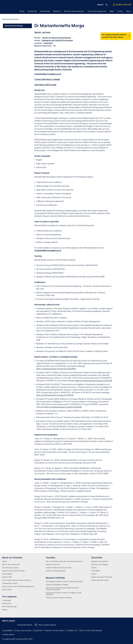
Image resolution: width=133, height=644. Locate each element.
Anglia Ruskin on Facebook (4, 625)
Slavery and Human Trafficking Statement (18, 586)
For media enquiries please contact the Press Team (114, 36)
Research (57, 11)
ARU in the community (11, 565)
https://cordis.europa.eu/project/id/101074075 (56, 369)
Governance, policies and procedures (16, 580)
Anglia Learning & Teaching (102, 577)
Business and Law (53, 565)
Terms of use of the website (90, 631)
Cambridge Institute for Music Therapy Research (65, 582)
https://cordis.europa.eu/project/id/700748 (55, 395)
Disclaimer (38, 631)
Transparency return (10, 583)
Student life (32, 11)
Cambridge (6, 600)
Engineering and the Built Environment (57, 41)
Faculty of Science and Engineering (57, 38)
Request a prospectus (100, 561)
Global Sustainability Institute (57, 585)
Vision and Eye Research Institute (59, 598)
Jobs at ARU (7, 590)
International (45, 11)
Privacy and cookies (23, 631)
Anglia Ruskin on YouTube (14, 625)
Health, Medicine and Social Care (59, 568)
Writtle (5, 610)
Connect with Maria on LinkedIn (47, 79)
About (128, 11)
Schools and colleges (99, 565)
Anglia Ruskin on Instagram (7, 625)
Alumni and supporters (97, 11)
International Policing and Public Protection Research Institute (63, 589)
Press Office (96, 571)
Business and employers (74, 11)
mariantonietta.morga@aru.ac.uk (48, 74)
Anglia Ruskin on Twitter (10, 625)
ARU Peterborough (9, 607)
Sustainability (7, 574)
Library (94, 574)
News (112, 11)
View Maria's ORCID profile (45, 85)
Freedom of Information (54, 631)
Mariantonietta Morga (14, 26)
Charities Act (72, 631)
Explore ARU (7, 577)
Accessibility (7, 631)
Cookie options (8, 635)
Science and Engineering (56, 571)
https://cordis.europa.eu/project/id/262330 (63, 407)
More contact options (46, 625)
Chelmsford (48, 43)
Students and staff (122, 5)
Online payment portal (100, 580)
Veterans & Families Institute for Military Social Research (64, 594)
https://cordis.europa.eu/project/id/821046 (94, 381)
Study (22, 11)
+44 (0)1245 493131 (25, 625)
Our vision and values (10, 568)
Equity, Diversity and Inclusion (14, 571)
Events (120, 11)
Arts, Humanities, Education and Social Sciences (64, 561)
